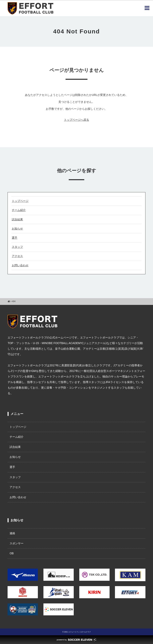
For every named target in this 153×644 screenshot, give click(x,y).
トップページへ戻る (76, 120)
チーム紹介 (19, 210)
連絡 (12, 533)
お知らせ (17, 229)
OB (12, 553)
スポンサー (17, 543)
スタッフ (17, 247)
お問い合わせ (20, 265)
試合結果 (17, 219)
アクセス (17, 256)
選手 (15, 238)
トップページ (20, 201)
